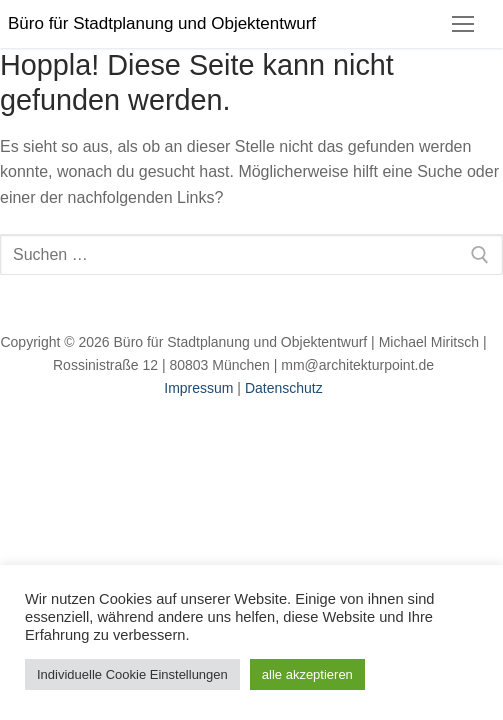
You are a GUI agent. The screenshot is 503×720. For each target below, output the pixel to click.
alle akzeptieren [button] (307, 674)
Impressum (198, 388)
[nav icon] (463, 24)
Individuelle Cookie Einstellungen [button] (132, 674)
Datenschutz (284, 388)
